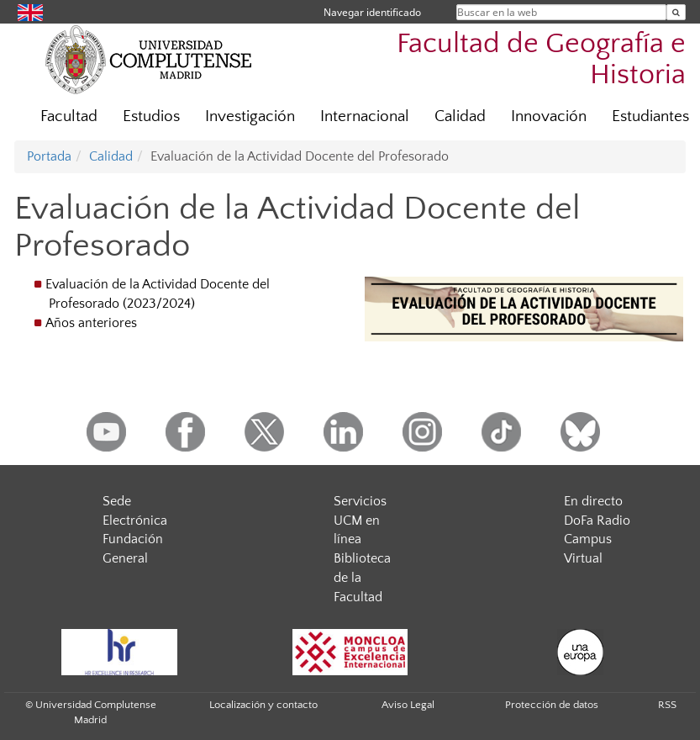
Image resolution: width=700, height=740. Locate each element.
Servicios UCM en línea (360, 521)
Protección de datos (552, 705)
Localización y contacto (263, 705)
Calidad (460, 116)
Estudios (151, 116)
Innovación (549, 116)
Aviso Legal (408, 705)
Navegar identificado (372, 12)
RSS (667, 705)
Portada (49, 156)
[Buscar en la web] (676, 12)
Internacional (365, 116)
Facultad (69, 116)
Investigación (250, 116)
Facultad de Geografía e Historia (541, 60)
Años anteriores (91, 323)
